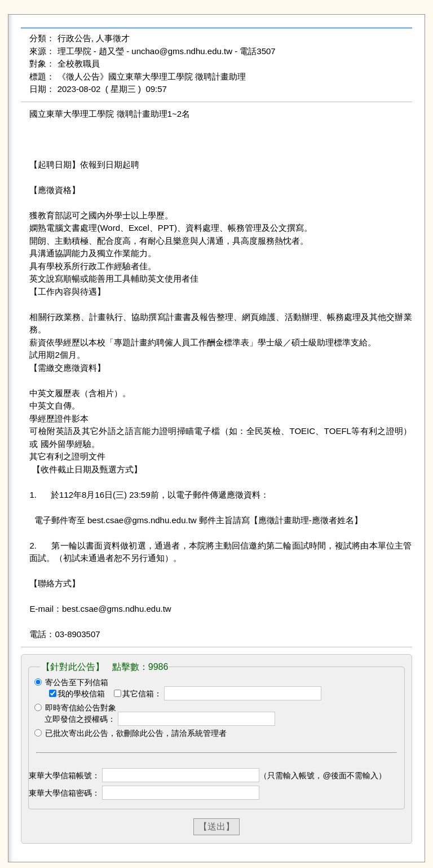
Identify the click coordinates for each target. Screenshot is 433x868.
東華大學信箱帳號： (64, 775)
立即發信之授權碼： (80, 719)
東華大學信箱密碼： (64, 793)
